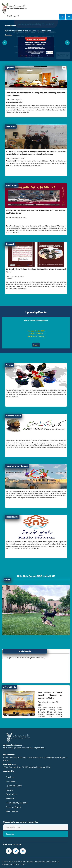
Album (7, 579)
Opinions (10, 777)
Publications (12, 794)
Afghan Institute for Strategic (26, 657)
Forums (9, 790)
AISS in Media (9, 687)
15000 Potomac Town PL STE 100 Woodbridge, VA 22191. (27, 767)
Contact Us (8, 771)
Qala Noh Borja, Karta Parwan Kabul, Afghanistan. (24, 748)
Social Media (25, 651)
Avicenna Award (13, 807)
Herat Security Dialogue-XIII (36, 320)
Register (36, 345)
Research (10, 798)
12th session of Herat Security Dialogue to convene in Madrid (50, 695)
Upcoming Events (36, 312)
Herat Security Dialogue (17, 803)
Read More (8, 35)
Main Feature (12, 811)
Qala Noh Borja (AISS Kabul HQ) (36, 576)
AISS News (11, 781)
